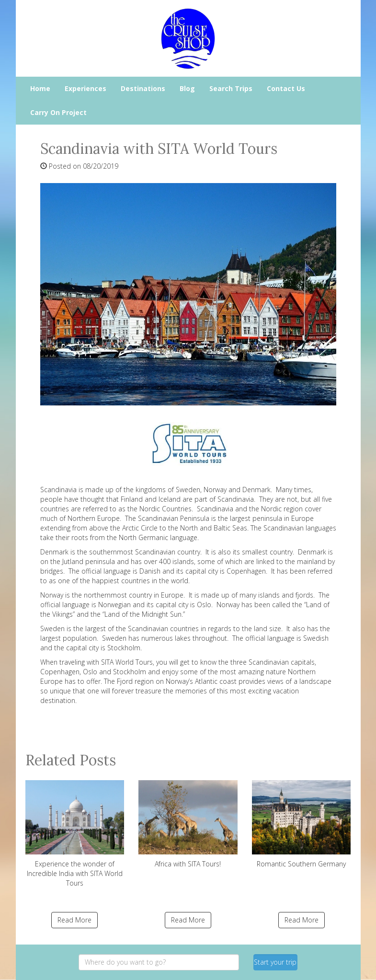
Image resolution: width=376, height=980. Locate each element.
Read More (74, 920)
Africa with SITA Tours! (188, 824)
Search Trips (231, 88)
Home (40, 88)
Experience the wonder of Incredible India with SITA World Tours (75, 834)
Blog (187, 88)
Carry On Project (58, 112)
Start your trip (275, 962)
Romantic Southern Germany (302, 824)
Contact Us (286, 88)
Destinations (143, 88)
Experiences (85, 88)
